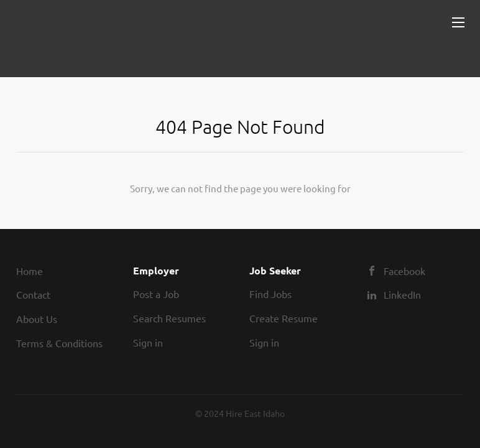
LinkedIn (402, 294)
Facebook (404, 271)
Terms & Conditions (59, 343)
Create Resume (284, 318)
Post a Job (156, 294)
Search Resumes (169, 318)
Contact (33, 294)
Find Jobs (270, 294)
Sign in (148, 342)
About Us (37, 319)
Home (30, 271)
